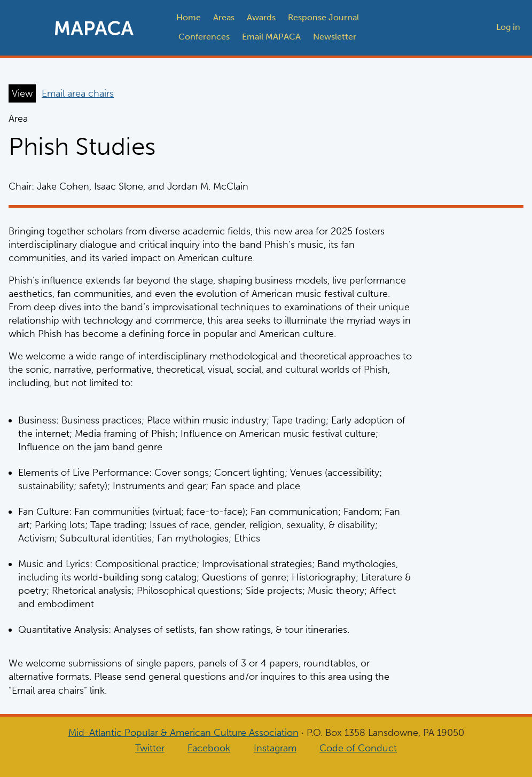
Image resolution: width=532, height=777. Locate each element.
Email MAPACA (271, 37)
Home (189, 17)
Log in (508, 27)
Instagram (275, 748)
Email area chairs (78, 93)
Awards (261, 17)
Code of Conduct (358, 748)
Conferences (204, 37)
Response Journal (323, 17)
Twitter (150, 748)
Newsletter (335, 37)
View (22, 93)
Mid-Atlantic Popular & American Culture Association (183, 733)
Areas (224, 17)
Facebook (209, 748)
